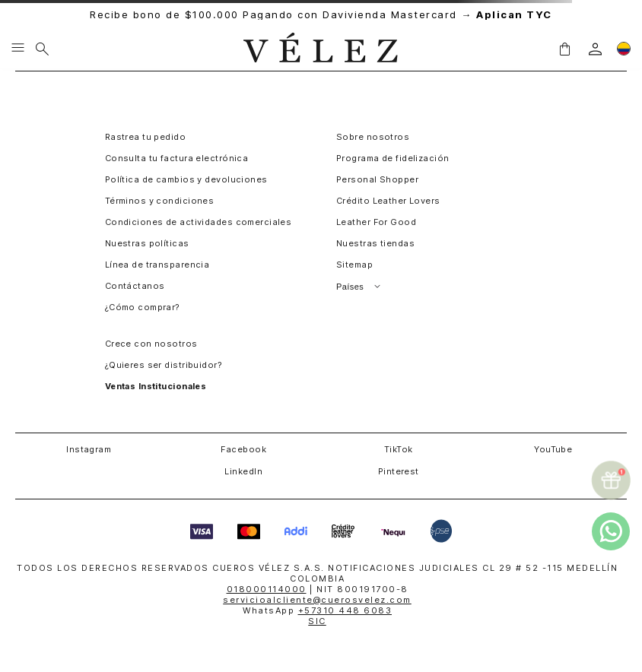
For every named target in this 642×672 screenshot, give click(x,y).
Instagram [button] (89, 449)
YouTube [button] (553, 449)
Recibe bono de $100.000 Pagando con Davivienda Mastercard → (321, 15)
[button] (564, 49)
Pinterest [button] (399, 471)
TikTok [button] (399, 449)
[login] (595, 49)
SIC (317, 621)
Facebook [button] (243, 449)
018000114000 (267, 589)
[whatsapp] (611, 531)
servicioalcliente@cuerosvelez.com (317, 600)
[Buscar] (42, 49)
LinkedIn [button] (243, 471)
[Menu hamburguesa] (18, 49)
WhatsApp (317, 610)
